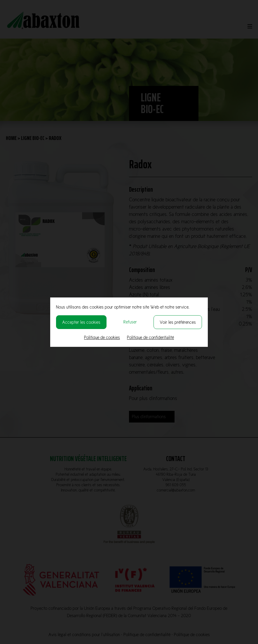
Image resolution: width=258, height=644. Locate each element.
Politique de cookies (102, 337)
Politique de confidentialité (150, 337)
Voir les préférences (178, 322)
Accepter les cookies (81, 322)
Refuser (130, 322)
